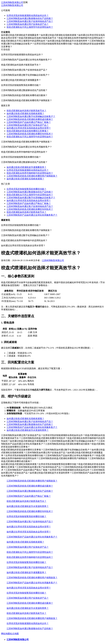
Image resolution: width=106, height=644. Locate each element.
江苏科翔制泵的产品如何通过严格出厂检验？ (29, 122)
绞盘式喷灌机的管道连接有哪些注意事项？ (28, 131)
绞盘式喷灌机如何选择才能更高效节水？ (26, 111)
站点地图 (14, 634)
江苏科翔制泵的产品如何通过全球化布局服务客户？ (32, 215)
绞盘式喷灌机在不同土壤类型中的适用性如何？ (30, 27)
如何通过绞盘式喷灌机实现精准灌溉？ (25, 114)
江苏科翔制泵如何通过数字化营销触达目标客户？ (31, 116)
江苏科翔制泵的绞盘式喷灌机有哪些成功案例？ (30, 119)
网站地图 (6, 634)
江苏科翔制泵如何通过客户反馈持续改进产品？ (30, 21)
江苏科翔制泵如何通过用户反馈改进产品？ (28, 24)
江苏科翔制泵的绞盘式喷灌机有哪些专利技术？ (30, 134)
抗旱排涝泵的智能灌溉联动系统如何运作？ (28, 15)
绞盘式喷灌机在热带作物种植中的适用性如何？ (30, 173)
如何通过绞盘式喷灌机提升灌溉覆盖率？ (26, 167)
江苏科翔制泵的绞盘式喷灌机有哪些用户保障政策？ (32, 176)
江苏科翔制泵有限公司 (12, 2)
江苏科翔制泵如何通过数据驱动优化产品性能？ (30, 18)
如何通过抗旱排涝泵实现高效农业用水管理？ (29, 128)
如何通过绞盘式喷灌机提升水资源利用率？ (28, 430)
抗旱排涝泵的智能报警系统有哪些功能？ (26, 189)
